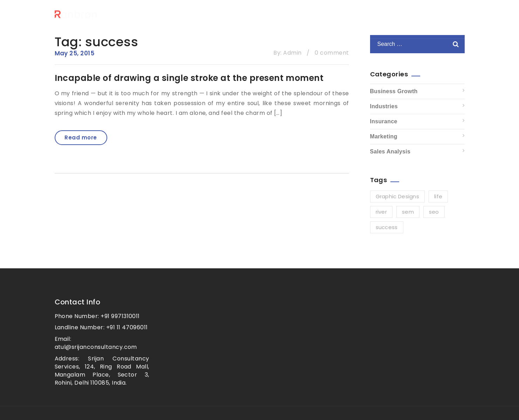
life (438, 196)
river (381, 212)
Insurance (384, 121)
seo (434, 212)
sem (408, 212)
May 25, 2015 (75, 53)
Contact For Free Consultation (391, 23)
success (387, 227)
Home (264, 23)
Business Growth (394, 91)
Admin (292, 53)
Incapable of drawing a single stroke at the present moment (189, 78)
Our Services (308, 23)
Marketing (384, 136)
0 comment (332, 53)
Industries (384, 106)
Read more (81, 137)
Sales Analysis (390, 152)
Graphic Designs (398, 196)
